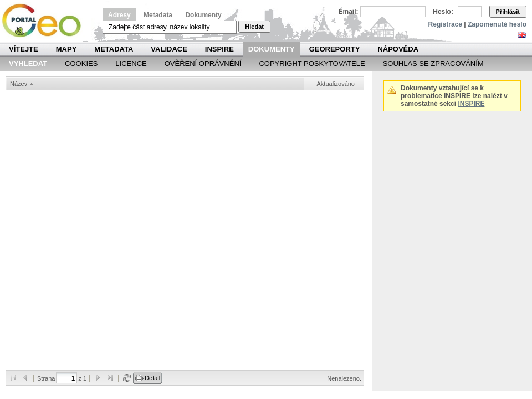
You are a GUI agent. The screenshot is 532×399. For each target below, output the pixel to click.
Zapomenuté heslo (497, 24)
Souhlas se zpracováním (433, 63)
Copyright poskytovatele (312, 63)
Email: (349, 12)
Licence (131, 63)
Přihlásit (508, 12)
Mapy (66, 49)
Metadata (158, 15)
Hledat (254, 27)
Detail (152, 378)
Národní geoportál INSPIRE (46, 21)
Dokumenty (203, 15)
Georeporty (335, 49)
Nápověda (398, 49)
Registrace (445, 24)
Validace (169, 49)
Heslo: (443, 12)
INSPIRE (219, 49)
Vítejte (24, 49)
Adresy (119, 15)
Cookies (81, 63)
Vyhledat (28, 63)
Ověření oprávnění (203, 63)
